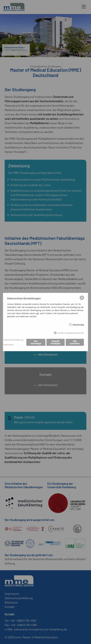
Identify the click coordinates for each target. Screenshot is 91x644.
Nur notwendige (36, 342)
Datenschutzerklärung (13, 340)
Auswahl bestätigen (56, 342)
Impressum (9, 345)
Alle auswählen (75, 342)
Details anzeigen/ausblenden (71, 333)
